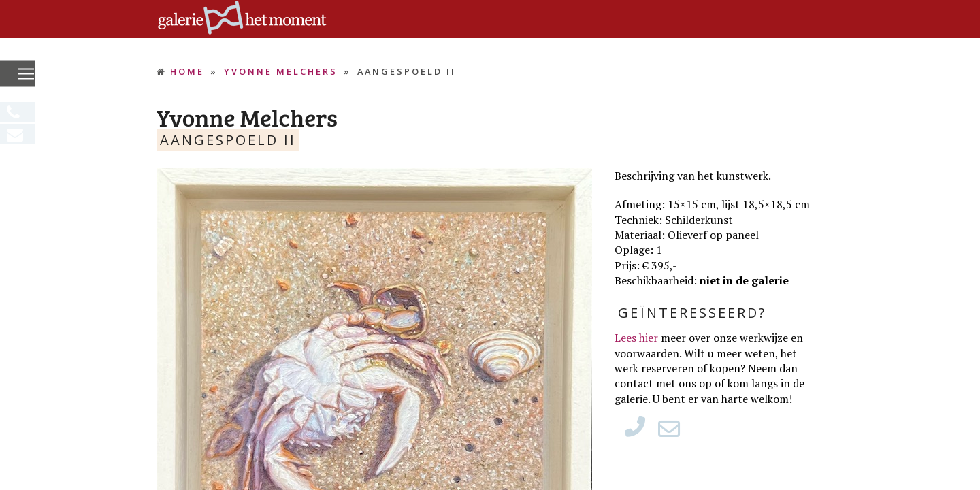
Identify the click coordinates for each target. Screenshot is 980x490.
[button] (26, 75)
